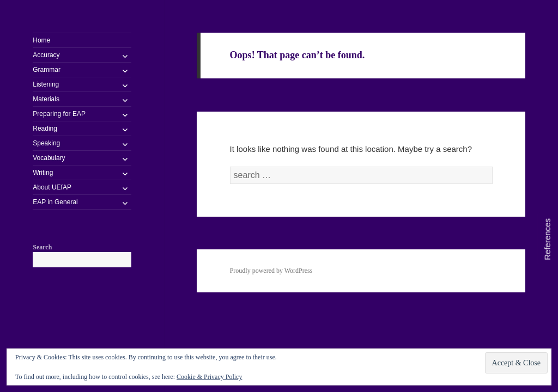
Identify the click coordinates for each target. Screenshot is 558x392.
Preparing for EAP (59, 114)
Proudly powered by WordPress (271, 271)
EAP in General (55, 202)
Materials (46, 99)
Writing (43, 173)
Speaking (46, 143)
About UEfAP (52, 187)
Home (41, 40)
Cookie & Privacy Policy (209, 377)
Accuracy (46, 55)
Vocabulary (49, 158)
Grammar (47, 70)
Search (42, 247)
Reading (45, 128)
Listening (46, 84)
